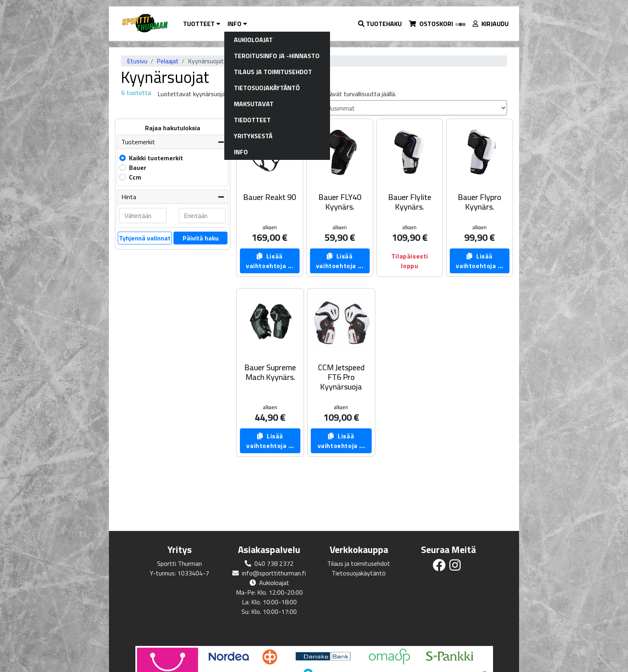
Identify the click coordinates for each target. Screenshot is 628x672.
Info (237, 24)
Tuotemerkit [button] (138, 142)
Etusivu (137, 61)
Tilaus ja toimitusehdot (359, 563)
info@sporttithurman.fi (274, 573)
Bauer (138, 167)
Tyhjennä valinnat (145, 238)
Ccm (135, 177)
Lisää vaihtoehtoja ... (270, 261)
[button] (380, 24)
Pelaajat (168, 61)
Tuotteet (202, 24)
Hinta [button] (129, 197)
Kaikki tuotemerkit (156, 158)
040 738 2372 (274, 563)
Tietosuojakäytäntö (359, 573)
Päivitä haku (201, 238)
